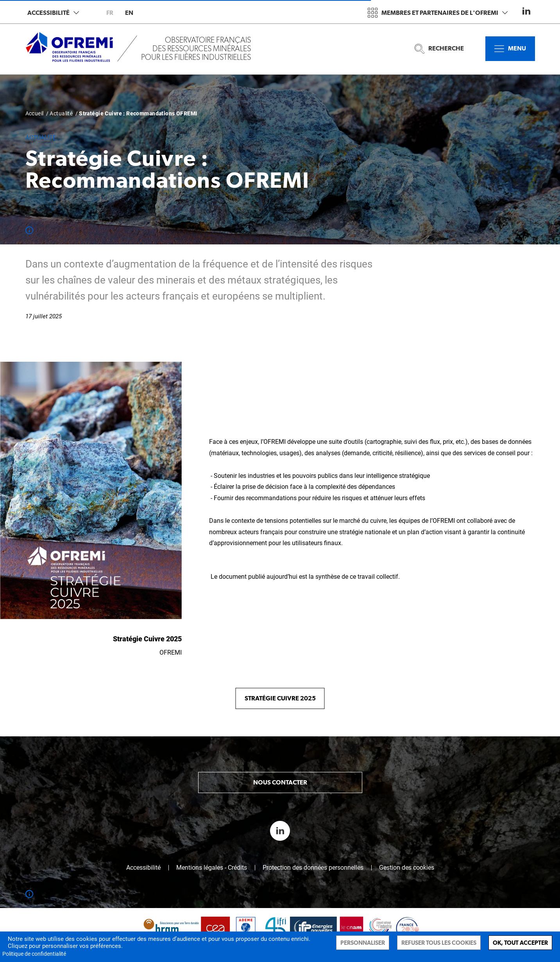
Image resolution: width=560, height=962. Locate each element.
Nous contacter (280, 782)
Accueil (35, 113)
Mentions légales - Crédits (212, 868)
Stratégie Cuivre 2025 (280, 698)
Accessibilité (53, 13)
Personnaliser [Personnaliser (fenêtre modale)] (363, 943)
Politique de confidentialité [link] (34, 954)
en (129, 13)
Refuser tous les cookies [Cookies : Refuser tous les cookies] (439, 943)
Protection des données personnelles (313, 868)
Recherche (439, 49)
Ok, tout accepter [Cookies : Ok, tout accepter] (520, 943)
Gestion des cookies (407, 868)
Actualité (61, 113)
